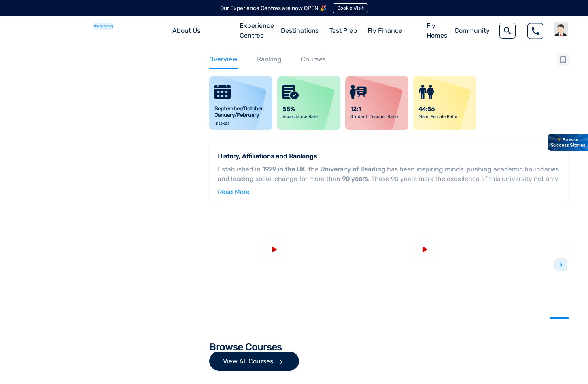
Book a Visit (350, 8)
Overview (223, 59)
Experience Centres (257, 31)
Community (472, 31)
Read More (234, 192)
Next (561, 265)
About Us (186, 31)
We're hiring (103, 26)
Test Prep (343, 31)
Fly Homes (437, 31)
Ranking (269, 59)
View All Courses (254, 363)
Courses (313, 59)
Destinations (300, 31)
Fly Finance (385, 31)
